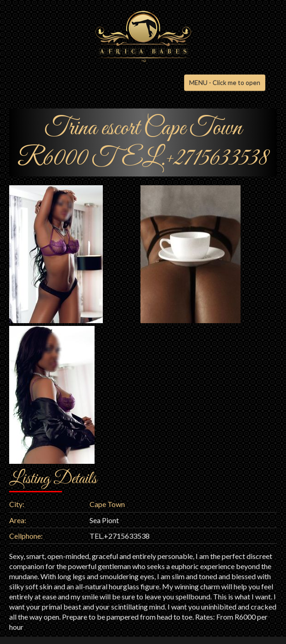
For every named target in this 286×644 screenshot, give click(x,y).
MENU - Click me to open (225, 83)
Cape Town (107, 504)
